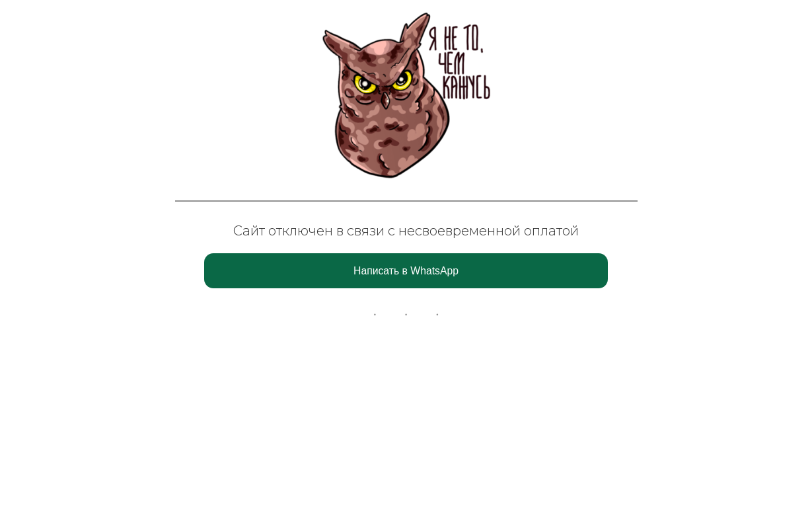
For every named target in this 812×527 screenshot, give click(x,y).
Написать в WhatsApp (406, 271)
